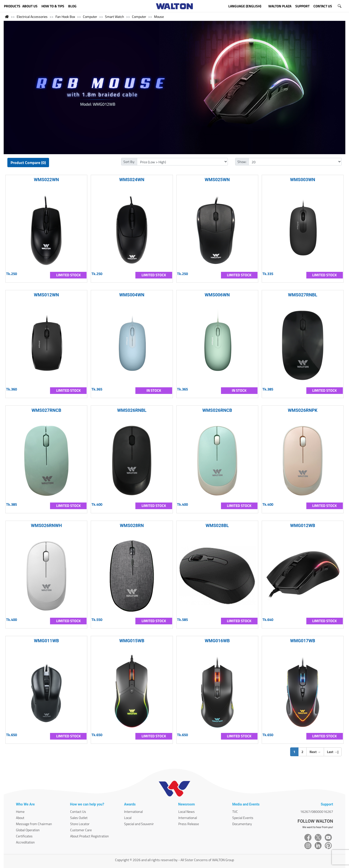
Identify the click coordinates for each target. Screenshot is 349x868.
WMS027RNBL (303, 295)
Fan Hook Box (65, 17)
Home (20, 811)
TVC (235, 811)
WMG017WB (303, 641)
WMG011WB (46, 641)
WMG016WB (217, 641)
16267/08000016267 (317, 811)
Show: (242, 162)
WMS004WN (132, 295)
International (133, 811)
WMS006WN (217, 295)
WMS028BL (217, 525)
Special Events (243, 818)
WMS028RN (132, 525)
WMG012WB (303, 525)
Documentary (242, 824)
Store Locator (80, 824)
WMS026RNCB (217, 410)
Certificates (24, 836)
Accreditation (25, 842)
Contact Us (78, 811)
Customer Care (81, 830)
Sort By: (129, 162)
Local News (187, 811)
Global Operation (28, 830)
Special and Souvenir (139, 824)
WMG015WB (132, 641)
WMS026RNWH (46, 525)
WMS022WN (46, 180)
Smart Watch (115, 17)
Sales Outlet (79, 818)
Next (315, 752)
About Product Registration (90, 836)
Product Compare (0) (28, 163)
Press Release (189, 824)
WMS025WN (217, 180)
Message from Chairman (34, 824)
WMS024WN (132, 180)
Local (128, 818)
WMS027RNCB (46, 410)
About (20, 818)
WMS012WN (46, 295)
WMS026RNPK (303, 410)
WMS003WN (303, 180)
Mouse (159, 17)
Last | (333, 752)
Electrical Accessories (32, 17)
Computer (90, 17)
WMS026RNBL (132, 410)
